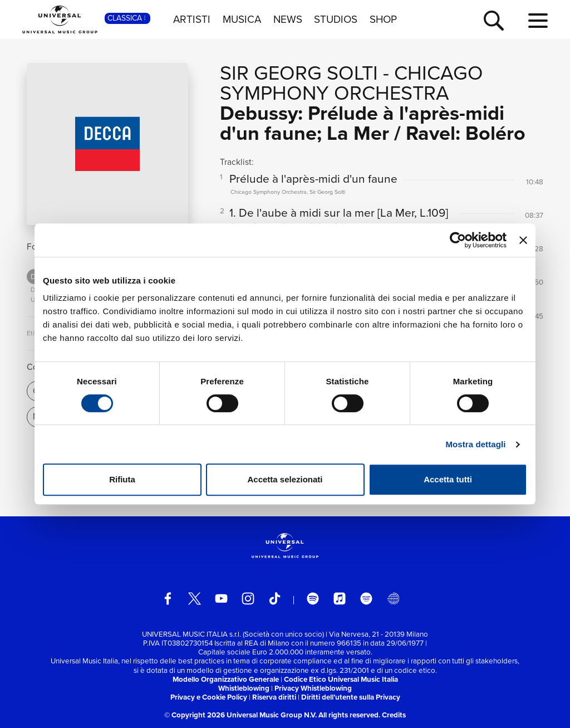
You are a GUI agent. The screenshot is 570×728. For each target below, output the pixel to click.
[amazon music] (367, 598)
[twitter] (195, 598)
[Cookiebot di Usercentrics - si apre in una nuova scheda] (458, 240)
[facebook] (168, 598)
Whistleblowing (244, 688)
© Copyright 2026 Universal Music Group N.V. (240, 715)
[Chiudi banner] (523, 240)
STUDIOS (336, 19)
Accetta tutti (448, 479)
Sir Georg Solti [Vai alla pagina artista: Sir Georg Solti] (299, 73)
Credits (394, 715)
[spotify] (313, 598)
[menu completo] (538, 21)
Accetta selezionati (285, 479)
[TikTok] (275, 598)
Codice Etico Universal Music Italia (341, 679)
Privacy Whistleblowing (313, 688)
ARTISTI (192, 19)
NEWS (288, 19)
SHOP (383, 19)
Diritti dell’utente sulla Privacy (351, 697)
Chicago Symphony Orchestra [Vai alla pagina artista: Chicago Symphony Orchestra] (352, 83)
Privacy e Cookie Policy (209, 697)
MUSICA (242, 19)
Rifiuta (122, 479)
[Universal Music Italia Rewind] (393, 598)
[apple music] (340, 598)
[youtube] (221, 598)
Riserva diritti (274, 697)
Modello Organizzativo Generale (226, 679)
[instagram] (248, 598)
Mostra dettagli (475, 444)
